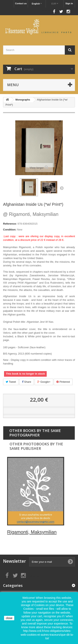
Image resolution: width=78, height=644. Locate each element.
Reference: (10, 224)
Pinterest (63, 382)
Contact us (21, 3)
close (9, 618)
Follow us (45, 10)
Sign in (69, 3)
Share (27, 382)
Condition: (10, 230)
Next (62, 188)
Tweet (11, 382)
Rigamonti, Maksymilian (31, 214)
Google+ (44, 382)
